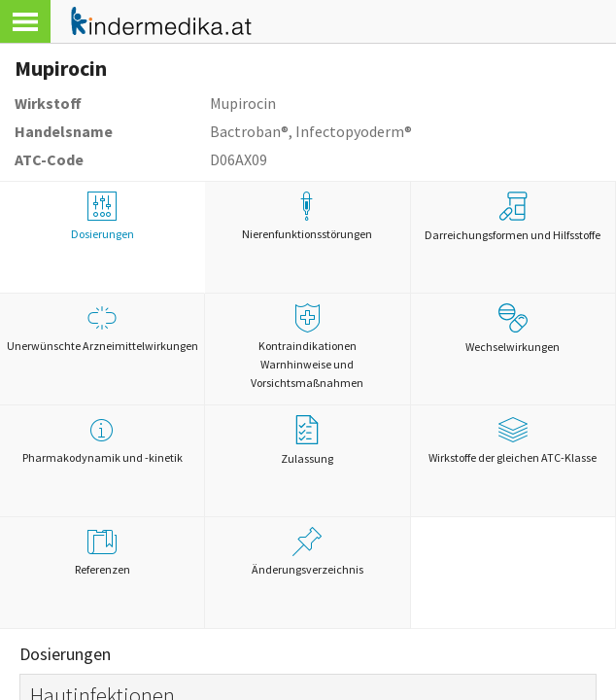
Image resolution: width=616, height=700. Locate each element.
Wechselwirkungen (513, 329)
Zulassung (307, 440)
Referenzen (102, 552)
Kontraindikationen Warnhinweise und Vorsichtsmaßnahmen (307, 347)
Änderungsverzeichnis (307, 552)
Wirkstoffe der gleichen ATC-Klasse (513, 440)
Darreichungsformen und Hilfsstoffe (513, 217)
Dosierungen (102, 216)
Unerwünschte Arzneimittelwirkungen (102, 328)
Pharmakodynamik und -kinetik (102, 440)
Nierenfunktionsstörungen (307, 216)
